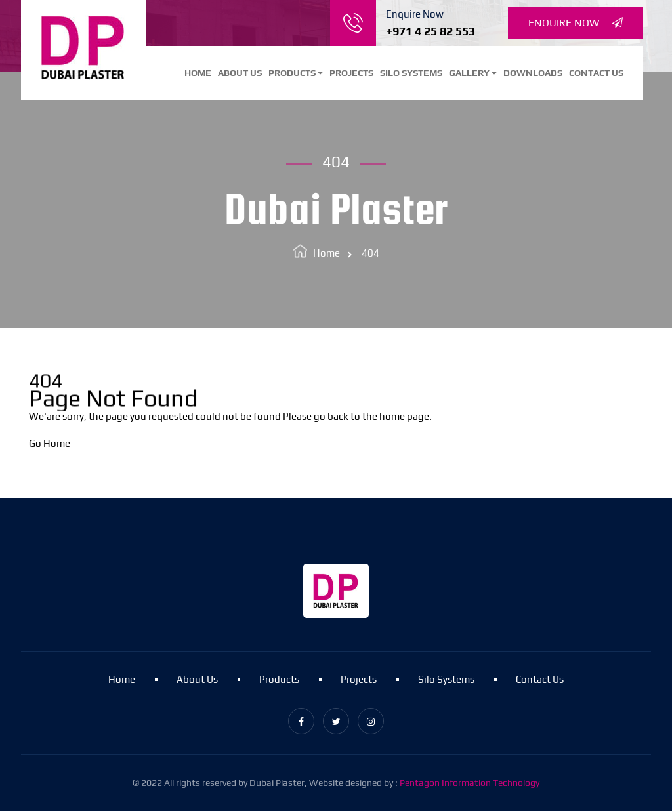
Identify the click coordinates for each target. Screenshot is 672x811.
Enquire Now (576, 23)
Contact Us (596, 73)
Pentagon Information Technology (470, 783)
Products (296, 73)
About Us (240, 73)
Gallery (473, 73)
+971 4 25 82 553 (430, 31)
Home (198, 73)
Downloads (533, 73)
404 (370, 253)
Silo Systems (411, 73)
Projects (351, 73)
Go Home (50, 443)
